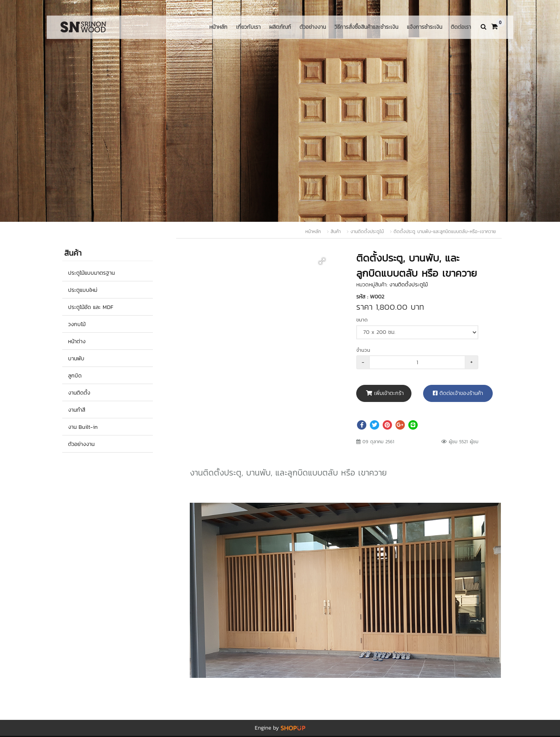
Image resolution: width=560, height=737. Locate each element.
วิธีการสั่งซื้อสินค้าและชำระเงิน (366, 27)
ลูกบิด (75, 376)
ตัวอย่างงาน (313, 27)
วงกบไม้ (77, 324)
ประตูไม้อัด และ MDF (91, 307)
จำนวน (363, 350)
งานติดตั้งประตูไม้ (367, 232)
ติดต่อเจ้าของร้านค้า (458, 393)
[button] (322, 261)
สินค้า (336, 232)
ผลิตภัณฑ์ (280, 27)
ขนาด (362, 320)
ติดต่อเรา (461, 27)
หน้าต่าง (77, 341)
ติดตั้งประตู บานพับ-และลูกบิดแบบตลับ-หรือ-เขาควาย (445, 232)
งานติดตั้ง (79, 393)
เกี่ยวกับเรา (248, 27)
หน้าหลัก (218, 27)
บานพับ (76, 359)
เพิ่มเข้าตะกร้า (385, 393)
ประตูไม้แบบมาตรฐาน (91, 273)
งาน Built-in (83, 427)
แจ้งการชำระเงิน (424, 27)
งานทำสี (77, 410)
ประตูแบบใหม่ (83, 290)
